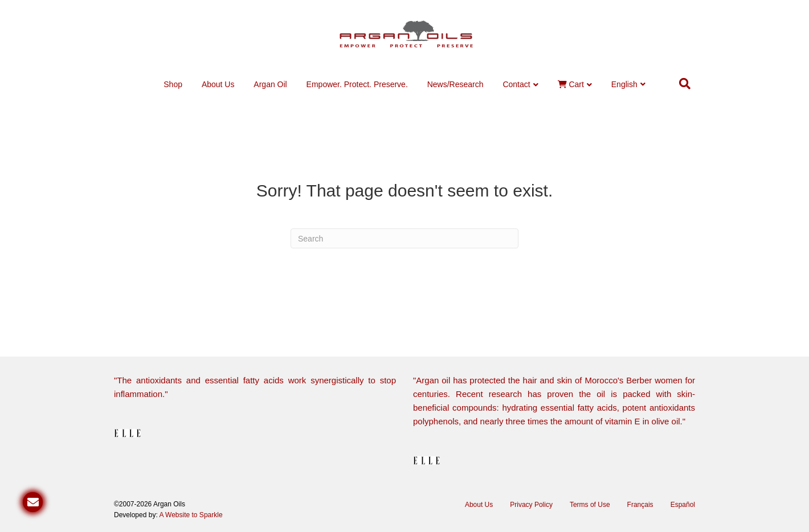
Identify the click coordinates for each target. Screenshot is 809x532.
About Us (218, 84)
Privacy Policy (531, 505)
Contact (516, 84)
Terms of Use (590, 505)
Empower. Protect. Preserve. (357, 84)
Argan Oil (270, 84)
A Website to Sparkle (191, 515)
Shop (173, 84)
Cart (571, 84)
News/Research (455, 84)
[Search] (685, 84)
